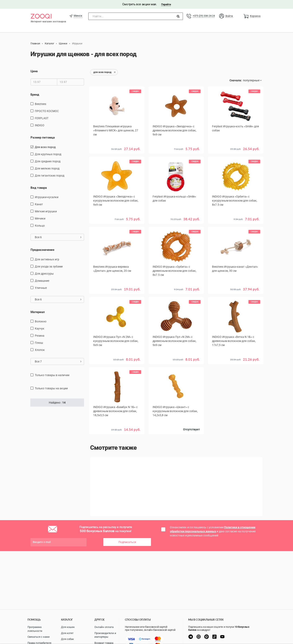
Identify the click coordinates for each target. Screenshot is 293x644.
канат (39, 204)
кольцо (40, 226)
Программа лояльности (35, 629)
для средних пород (48, 161)
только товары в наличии (52, 375)
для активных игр (47, 259)
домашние (42, 281)
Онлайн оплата (104, 627)
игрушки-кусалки (47, 197)
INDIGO (40, 125)
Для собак (67, 639)
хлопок (40, 350)
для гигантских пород (50, 176)
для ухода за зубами (49, 266)
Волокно (41, 321)
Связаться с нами (39, 637)
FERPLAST (42, 118)
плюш (39, 343)
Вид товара (39, 188)
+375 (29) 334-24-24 (204, 16)
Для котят (67, 633)
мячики (40, 218)
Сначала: (236, 80)
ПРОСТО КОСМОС (47, 111)
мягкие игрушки (46, 211)
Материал (38, 312)
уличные (41, 288)
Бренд (35, 95)
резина (40, 336)
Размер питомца (43, 138)
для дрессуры (44, 274)
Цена (34, 71)
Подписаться (127, 542)
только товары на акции (51, 388)
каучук (40, 329)
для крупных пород (48, 154)
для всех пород (45, 147)
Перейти (166, 4)
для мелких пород (47, 168)
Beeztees (40, 104)
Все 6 (58, 237)
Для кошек (68, 627)
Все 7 (58, 361)
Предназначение (42, 250)
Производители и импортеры (105, 635)
